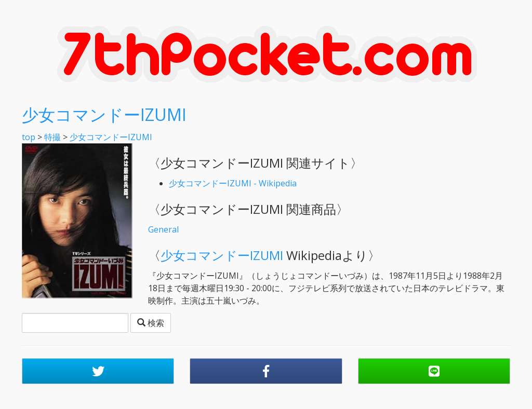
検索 (151, 323)
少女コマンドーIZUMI (104, 114)
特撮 (52, 137)
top (29, 137)
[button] (98, 371)
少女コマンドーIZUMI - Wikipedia (233, 183)
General (163, 229)
